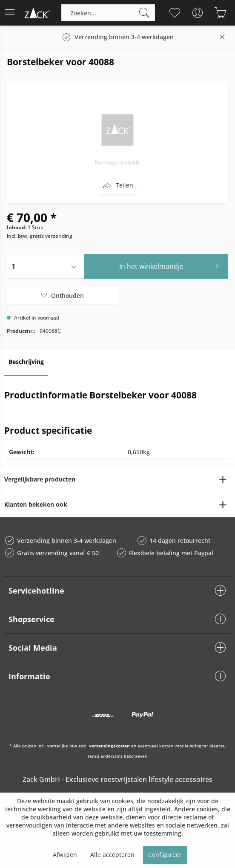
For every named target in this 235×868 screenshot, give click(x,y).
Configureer (165, 855)
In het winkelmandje (171, 265)
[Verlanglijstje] (174, 13)
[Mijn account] (197, 13)
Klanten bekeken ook (36, 504)
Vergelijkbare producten (40, 479)
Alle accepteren (112, 855)
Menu (10, 10)
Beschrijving (26, 362)
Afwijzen (65, 855)
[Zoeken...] (108, 13)
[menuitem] (12, 13)
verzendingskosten (109, 746)
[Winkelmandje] (220, 13)
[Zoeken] (144, 13)
